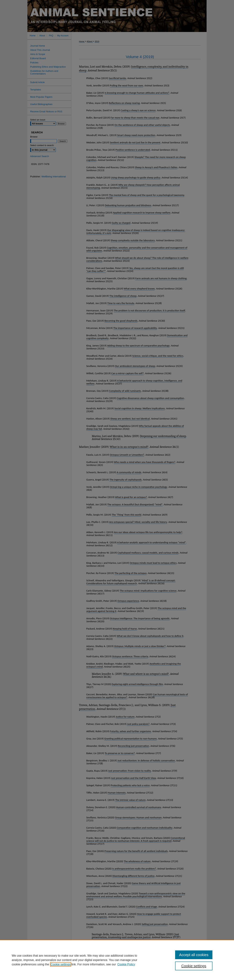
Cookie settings (61, 964)
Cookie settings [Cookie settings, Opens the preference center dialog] (194, 966)
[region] (117, 960)
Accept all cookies (194, 955)
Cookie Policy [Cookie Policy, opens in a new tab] (126, 964)
